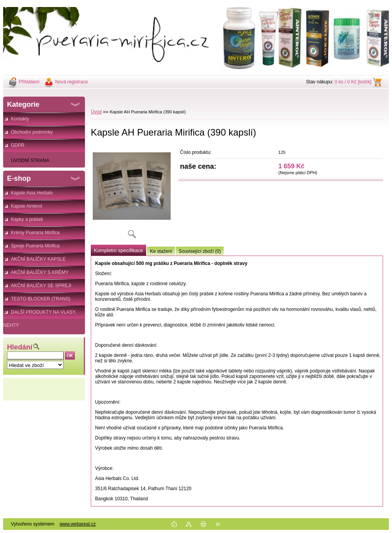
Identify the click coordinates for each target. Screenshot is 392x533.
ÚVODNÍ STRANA (30, 161)
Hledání (20, 347)
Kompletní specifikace (118, 250)
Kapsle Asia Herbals (32, 193)
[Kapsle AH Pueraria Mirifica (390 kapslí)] (132, 195)
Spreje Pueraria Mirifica (35, 246)
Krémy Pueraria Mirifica (35, 233)
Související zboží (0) (200, 251)
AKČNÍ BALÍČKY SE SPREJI (41, 286)
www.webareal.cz (78, 524)
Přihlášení (29, 82)
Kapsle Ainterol (26, 206)
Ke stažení (161, 251)
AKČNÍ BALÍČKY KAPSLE (38, 259)
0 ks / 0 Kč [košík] (353, 82)
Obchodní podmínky (32, 132)
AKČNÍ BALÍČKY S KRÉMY (40, 272)
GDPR (18, 145)
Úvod (96, 112)
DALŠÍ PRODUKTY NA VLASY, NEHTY (40, 314)
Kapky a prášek (27, 219)
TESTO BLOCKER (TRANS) (41, 299)
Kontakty (20, 119)
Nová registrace (71, 82)
